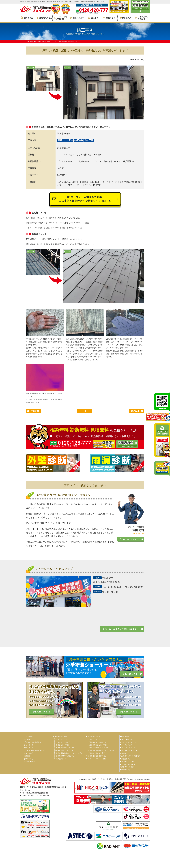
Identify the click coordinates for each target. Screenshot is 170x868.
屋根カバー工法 (65, 140)
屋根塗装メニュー (94, 737)
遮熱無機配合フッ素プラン (65, 756)
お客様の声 (126, 18)
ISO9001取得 (126, 770)
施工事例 (93, 18)
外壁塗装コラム (127, 759)
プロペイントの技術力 (61, 18)
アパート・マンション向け (97, 759)
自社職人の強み (44, 18)
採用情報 (27, 756)
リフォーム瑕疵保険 (128, 748)
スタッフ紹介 (29, 753)
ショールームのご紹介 (142, 18)
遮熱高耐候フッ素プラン (98, 742)
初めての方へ (28, 18)
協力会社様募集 (29, 761)
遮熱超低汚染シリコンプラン (66, 748)
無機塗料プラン (61, 759)
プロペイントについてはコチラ (130, 539)
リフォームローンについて (131, 750)
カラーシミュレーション (130, 761)
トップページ (29, 737)
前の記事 (135, 411)
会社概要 (27, 739)
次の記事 (35, 411)
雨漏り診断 (125, 737)
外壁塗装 (79, 140)
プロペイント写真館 (128, 764)
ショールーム (29, 745)
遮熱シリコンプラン (63, 745)
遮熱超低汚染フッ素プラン (65, 750)
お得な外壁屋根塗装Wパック (98, 756)
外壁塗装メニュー (61, 737)
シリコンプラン (61, 739)
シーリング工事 (127, 745)
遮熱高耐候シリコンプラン (99, 745)
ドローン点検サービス (129, 742)
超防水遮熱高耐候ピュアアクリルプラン (70, 753)
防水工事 (89, 140)
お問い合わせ (29, 759)
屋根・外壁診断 (127, 739)
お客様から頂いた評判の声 (131, 756)
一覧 (84, 411)
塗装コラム (109, 18)
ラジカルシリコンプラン (64, 742)
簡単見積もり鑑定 (127, 767)
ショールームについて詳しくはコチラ (121, 629)
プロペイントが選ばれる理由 (34, 750)
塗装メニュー (77, 18)
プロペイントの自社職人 (33, 742)
